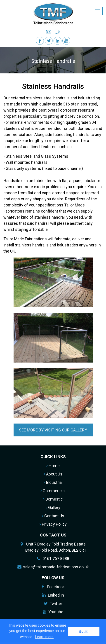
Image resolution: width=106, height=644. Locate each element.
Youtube (56, 612)
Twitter (56, 603)
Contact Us (53, 516)
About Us (53, 474)
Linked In (56, 595)
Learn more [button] (44, 637)
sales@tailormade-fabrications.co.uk (56, 567)
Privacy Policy (53, 524)
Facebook (56, 587)
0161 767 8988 (56, 559)
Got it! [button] (84, 632)
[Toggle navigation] (98, 11)
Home (53, 466)
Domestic (53, 499)
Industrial (53, 482)
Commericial (53, 491)
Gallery (53, 507)
